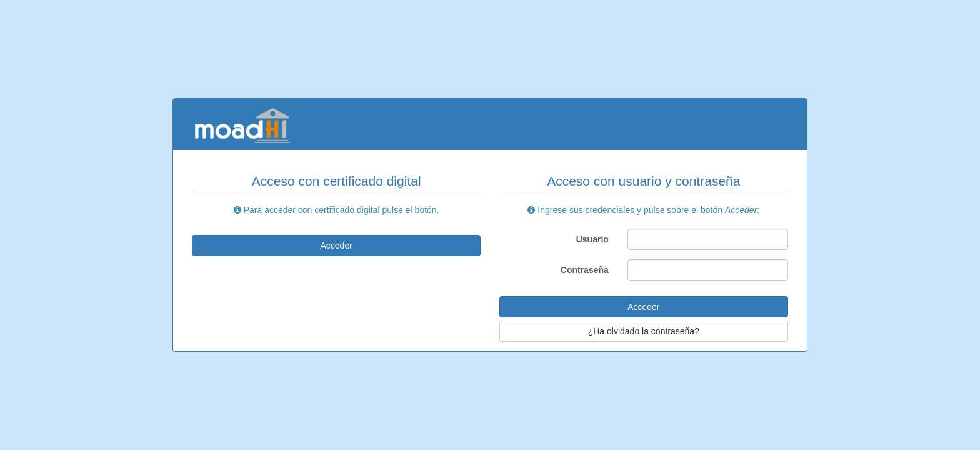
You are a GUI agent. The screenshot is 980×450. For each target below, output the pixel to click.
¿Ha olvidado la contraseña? (644, 331)
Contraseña (585, 270)
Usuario (592, 239)
